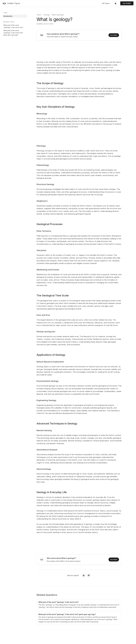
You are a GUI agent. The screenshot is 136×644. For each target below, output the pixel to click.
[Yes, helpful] (84, 575)
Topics (39, 15)
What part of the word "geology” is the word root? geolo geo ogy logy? (13, 33)
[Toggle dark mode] (116, 3)
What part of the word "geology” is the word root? (13, 26)
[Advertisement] (79, 50)
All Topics (106, 3)
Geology (47, 15)
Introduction (8, 16)
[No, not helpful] (89, 575)
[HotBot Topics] (11, 3)
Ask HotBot (127, 3)
